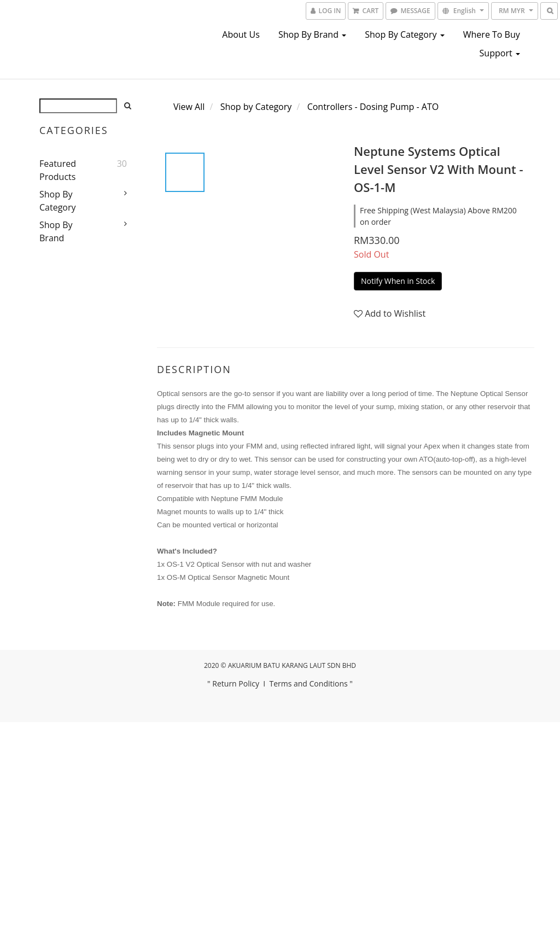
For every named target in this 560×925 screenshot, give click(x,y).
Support (500, 53)
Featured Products (58, 170)
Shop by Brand (312, 34)
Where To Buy (492, 34)
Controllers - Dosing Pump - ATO (373, 107)
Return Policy (236, 683)
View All (189, 107)
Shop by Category (404, 34)
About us (241, 34)
